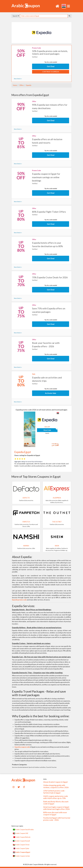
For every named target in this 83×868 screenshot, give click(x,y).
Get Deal (51, 66)
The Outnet (57, 522)
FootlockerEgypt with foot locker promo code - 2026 (57, 819)
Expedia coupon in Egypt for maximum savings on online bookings (46, 177)
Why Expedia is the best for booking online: (41, 716)
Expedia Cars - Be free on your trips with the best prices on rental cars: (41, 657)
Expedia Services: (24, 606)
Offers (21, 85)
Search (16, 16)
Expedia (28, 85)
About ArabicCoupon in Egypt (55, 782)
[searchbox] (44, 16)
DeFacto (26, 498)
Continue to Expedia (51, 72)
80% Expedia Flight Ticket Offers (49, 212)
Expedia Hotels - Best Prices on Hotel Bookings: (32, 610)
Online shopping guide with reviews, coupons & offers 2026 (56, 786)
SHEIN (57, 546)
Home (15, 85)
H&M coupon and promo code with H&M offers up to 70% (56, 797)
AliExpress (57, 498)
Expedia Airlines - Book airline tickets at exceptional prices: (37, 628)
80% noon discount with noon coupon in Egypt (55, 813)
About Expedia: (22, 557)
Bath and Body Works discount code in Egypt (56, 803)
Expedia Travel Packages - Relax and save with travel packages (39, 693)
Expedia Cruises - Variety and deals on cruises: (31, 643)
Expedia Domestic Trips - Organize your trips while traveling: (37, 673)
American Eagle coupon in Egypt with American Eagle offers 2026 (56, 808)
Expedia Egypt (23, 452)
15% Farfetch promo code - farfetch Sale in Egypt (54, 792)
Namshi (26, 546)
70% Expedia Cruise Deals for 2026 (50, 277)
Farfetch (26, 522)
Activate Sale (51, 393)
